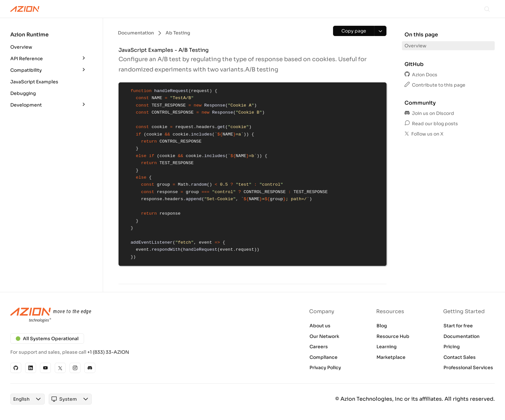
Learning (387, 347)
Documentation (462, 336)
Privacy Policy (325, 368)
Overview (21, 47)
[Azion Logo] (25, 9)
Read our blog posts (431, 124)
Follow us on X (424, 134)
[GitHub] (16, 368)
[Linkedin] (31, 368)
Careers (319, 347)
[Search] (487, 9)
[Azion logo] (128, 315)
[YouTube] (45, 368)
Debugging (23, 93)
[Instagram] (75, 368)
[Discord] (90, 368)
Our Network (324, 336)
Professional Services (468, 368)
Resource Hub (393, 336)
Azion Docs (421, 75)
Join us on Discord (429, 113)
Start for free (458, 326)
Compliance (324, 357)
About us (320, 326)
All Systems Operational (47, 339)
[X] (60, 368)
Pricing (452, 347)
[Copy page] (354, 31)
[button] (49, 42)
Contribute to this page (435, 85)
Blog (382, 326)
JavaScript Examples (34, 82)
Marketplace (391, 357)
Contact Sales (460, 357)
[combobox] (21, 399)
